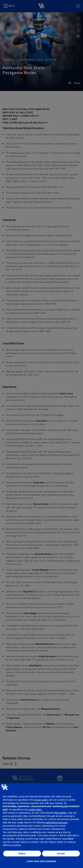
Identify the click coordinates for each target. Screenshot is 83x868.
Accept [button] (61, 853)
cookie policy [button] (35, 810)
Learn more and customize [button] (41, 861)
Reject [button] (22, 853)
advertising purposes (57, 822)
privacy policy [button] (41, 800)
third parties (61, 813)
